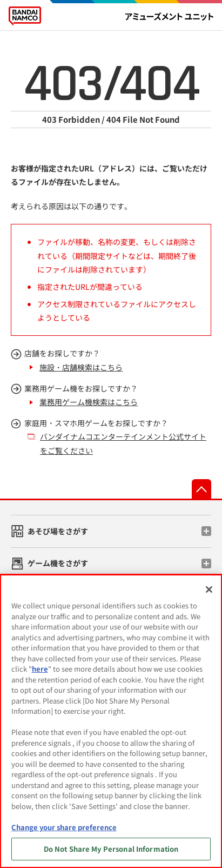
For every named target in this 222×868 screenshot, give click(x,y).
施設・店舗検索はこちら (81, 367)
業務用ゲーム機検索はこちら (89, 402)
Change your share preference (64, 827)
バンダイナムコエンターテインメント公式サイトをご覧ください (123, 443)
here (40, 669)
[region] (111, 721)
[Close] (209, 589)
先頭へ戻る (201, 489)
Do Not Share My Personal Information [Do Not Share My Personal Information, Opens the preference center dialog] (111, 849)
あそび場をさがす (58, 531)
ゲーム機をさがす (58, 563)
